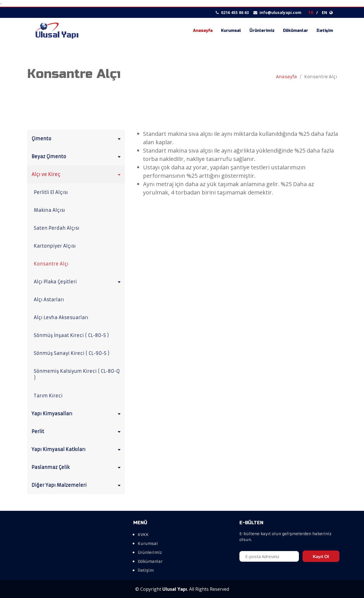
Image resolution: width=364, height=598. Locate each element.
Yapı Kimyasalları (77, 413)
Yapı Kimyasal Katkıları (77, 449)
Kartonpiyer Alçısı (55, 246)
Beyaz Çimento (77, 156)
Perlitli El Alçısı (51, 192)
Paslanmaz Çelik (77, 467)
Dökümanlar (296, 31)
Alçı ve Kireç (77, 174)
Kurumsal (231, 31)
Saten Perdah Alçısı (57, 228)
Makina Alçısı (49, 210)
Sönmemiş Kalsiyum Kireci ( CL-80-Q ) (77, 374)
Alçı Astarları (49, 300)
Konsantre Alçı (51, 264)
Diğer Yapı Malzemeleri (77, 485)
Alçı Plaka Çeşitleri (78, 281)
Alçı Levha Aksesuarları (61, 317)
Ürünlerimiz (262, 31)
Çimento (77, 138)
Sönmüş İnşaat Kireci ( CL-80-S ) (71, 335)
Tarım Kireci (48, 396)
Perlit (77, 431)
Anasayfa (203, 31)
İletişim (325, 31)
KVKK (143, 535)
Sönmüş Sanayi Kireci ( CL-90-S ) (72, 353)
